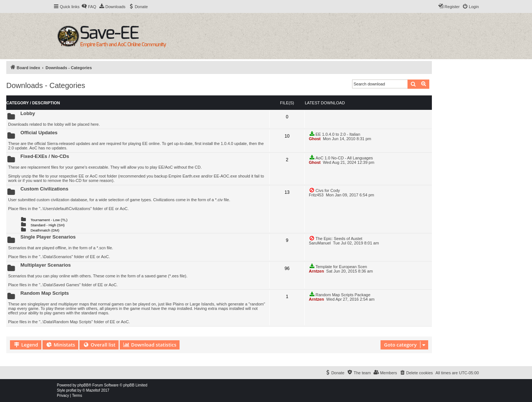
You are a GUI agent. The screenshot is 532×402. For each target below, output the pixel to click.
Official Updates (39, 133)
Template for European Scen (338, 266)
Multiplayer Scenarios (45, 265)
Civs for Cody (324, 190)
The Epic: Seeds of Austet (336, 238)
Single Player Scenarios (48, 237)
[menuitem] (89, 7)
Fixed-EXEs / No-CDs (45, 156)
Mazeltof (93, 390)
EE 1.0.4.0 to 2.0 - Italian (335, 134)
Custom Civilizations (44, 189)
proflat (71, 390)
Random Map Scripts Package (340, 294)
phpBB (83, 385)
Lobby (28, 113)
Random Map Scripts (45, 293)
